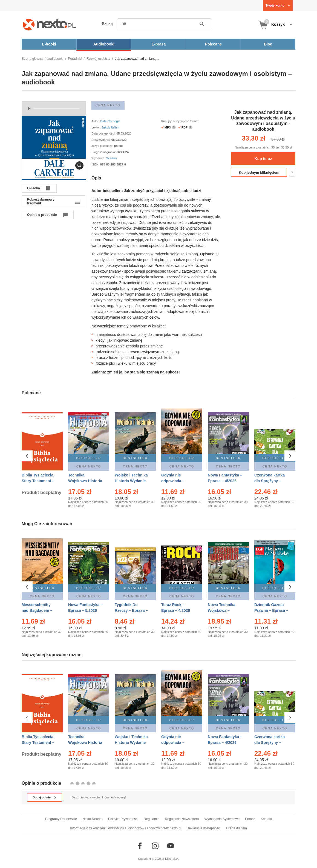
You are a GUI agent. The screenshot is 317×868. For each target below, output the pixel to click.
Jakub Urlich (111, 127)
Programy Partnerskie (61, 819)
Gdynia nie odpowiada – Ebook (173, 481)
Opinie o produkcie (42, 215)
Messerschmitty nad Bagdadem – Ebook (37, 610)
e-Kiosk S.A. (171, 859)
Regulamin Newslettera (182, 819)
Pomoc (250, 819)
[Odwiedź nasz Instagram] (155, 846)
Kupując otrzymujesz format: (180, 121)
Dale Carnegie (110, 121)
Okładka (34, 188)
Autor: (96, 121)
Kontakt (266, 819)
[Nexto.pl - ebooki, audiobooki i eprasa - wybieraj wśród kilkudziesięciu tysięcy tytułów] (49, 25)
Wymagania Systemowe (222, 819)
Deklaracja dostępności (204, 828)
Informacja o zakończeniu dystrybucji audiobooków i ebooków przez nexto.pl (126, 828)
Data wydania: (101, 140)
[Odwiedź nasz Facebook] (140, 846)
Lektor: (96, 127)
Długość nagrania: (104, 152)
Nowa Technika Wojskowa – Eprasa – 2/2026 (222, 610)
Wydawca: (99, 158)
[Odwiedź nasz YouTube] (171, 846)
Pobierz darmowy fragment (41, 201)
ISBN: (96, 164)
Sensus (112, 158)
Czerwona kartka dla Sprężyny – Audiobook (270, 481)
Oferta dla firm (237, 828)
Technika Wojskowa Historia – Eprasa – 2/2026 (85, 481)
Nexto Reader (93, 819)
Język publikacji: (103, 146)
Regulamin (152, 819)
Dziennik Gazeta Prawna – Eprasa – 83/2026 (271, 610)
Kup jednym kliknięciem (259, 172)
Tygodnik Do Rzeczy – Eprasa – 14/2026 (131, 610)
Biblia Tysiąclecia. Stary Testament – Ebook (38, 481)
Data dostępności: (104, 133)
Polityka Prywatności (123, 819)
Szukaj (108, 24)
